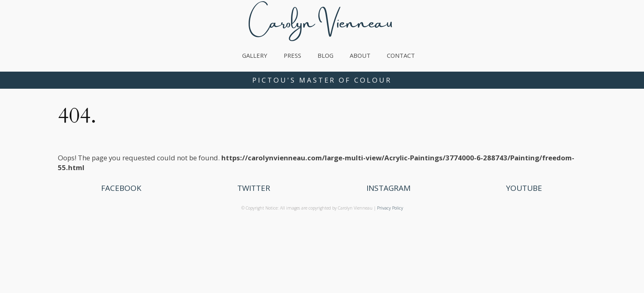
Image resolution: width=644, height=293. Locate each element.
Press (292, 55)
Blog (325, 55)
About (360, 55)
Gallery (255, 55)
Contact (401, 55)
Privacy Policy (390, 208)
